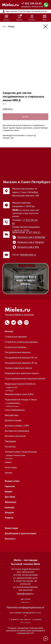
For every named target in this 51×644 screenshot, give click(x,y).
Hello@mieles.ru (28, 255)
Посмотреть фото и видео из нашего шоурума (26, 280)
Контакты (32, 20)
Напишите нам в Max (28, 247)
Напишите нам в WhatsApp (31, 237)
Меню (45, 20)
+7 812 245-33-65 (31, 3)
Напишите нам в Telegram (31, 242)
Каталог (6, 20)
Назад (11, 26)
